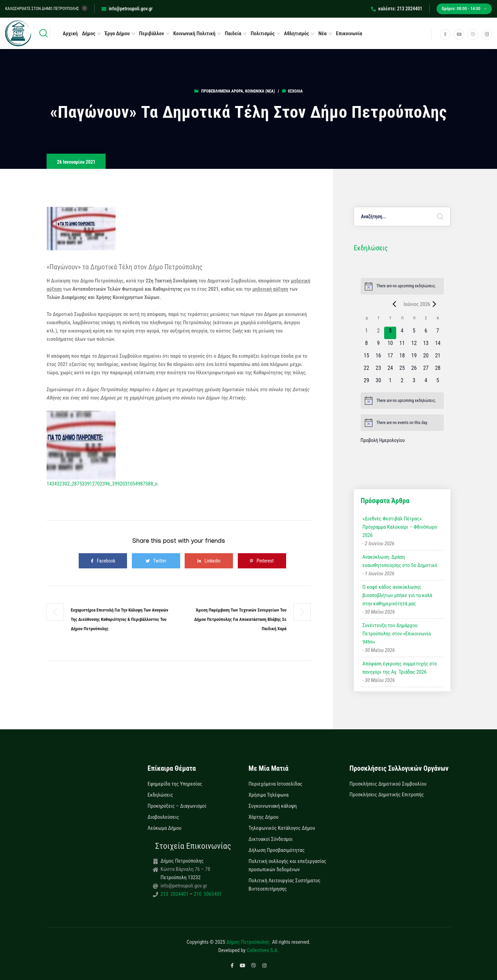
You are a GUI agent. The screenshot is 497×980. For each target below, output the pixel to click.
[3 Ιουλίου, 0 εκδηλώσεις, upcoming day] (414, 383)
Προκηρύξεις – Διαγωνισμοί (177, 806)
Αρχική (70, 33)
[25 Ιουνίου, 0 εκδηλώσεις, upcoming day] (402, 370)
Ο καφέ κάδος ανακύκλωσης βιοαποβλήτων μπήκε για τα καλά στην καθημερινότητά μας (397, 595)
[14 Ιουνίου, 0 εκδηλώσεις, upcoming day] (438, 345)
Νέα (322, 33)
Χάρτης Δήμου (264, 817)
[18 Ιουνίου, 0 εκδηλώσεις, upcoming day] (402, 358)
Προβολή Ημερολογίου (383, 440)
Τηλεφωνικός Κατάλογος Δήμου (282, 828)
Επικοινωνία (349, 33)
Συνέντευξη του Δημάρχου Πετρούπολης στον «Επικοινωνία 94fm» (397, 634)
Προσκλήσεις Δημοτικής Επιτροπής (387, 795)
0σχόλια (292, 91)
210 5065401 (207, 894)
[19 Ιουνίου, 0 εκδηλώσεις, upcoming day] (414, 358)
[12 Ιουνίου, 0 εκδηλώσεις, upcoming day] (414, 345)
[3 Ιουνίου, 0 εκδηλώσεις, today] (390, 333)
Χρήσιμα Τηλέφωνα (269, 795)
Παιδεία (233, 33)
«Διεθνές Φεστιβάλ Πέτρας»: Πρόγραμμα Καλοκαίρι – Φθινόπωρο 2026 (400, 527)
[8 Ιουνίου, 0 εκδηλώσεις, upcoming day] (367, 345)
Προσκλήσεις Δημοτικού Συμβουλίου (388, 784)
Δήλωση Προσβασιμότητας (277, 850)
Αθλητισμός (297, 33)
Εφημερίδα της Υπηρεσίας (175, 784)
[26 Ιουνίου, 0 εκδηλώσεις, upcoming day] (414, 370)
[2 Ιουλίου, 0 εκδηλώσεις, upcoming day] (402, 383)
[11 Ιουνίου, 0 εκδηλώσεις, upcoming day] (402, 345)
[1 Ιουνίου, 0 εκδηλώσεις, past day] (367, 333)
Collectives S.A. (263, 950)
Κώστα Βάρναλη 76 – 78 (185, 869)
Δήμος (89, 33)
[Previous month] (394, 304)
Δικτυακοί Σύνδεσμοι (271, 839)
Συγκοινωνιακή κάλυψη (273, 806)
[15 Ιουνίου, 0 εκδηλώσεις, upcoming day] (367, 358)
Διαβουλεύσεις (163, 817)
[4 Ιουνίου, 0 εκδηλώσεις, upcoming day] (402, 333)
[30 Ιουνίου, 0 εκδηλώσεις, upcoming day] (378, 383)
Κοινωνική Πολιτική (194, 33)
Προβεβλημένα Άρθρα (222, 91)
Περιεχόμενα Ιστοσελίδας (275, 784)
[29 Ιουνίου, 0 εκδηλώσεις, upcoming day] (367, 383)
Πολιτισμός (263, 33)
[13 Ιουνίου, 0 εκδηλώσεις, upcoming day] (426, 345)
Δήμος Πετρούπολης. (249, 942)
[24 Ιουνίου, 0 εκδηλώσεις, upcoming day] (390, 370)
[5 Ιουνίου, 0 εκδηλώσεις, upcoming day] (414, 333)
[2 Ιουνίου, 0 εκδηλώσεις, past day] (378, 333)
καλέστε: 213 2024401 (397, 9)
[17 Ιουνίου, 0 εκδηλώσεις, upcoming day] (390, 358)
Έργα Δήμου (117, 33)
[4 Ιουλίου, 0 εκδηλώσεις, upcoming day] (426, 383)
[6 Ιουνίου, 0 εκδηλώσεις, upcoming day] (426, 333)
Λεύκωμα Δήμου (165, 828)
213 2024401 (175, 894)
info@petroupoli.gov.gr (127, 9)
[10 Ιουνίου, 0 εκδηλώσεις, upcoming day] (390, 345)
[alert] (402, 286)
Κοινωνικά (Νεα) (260, 91)
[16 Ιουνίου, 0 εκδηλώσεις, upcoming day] (378, 358)
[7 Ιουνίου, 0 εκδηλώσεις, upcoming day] (438, 333)
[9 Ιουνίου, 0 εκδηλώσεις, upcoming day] (378, 345)
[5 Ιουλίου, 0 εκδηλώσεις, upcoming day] (438, 383)
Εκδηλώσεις (160, 795)
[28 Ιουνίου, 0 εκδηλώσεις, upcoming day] (438, 370)
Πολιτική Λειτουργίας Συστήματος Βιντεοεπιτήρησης (285, 885)
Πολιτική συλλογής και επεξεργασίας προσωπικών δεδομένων (287, 865)
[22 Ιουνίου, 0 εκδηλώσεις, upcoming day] (367, 370)
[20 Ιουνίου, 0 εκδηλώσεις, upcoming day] (426, 358)
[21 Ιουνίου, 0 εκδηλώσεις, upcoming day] (438, 358)
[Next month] (435, 304)
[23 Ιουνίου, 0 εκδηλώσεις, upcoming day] (378, 370)
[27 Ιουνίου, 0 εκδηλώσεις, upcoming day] (426, 370)
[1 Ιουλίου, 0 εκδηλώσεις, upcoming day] (390, 383)
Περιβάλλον (152, 33)
